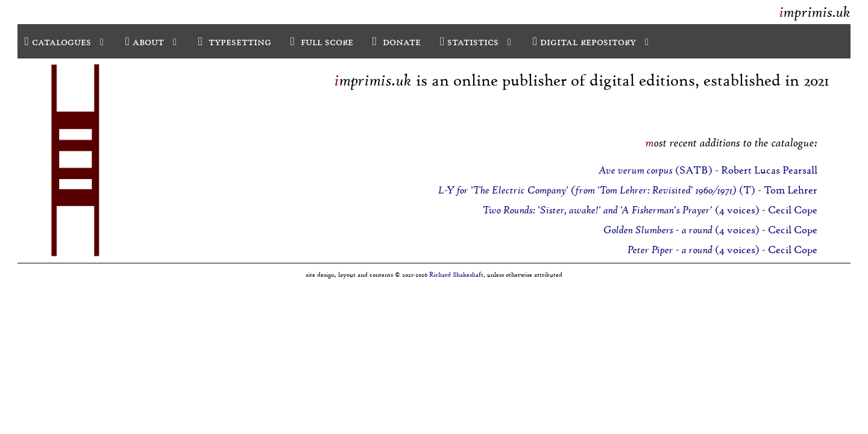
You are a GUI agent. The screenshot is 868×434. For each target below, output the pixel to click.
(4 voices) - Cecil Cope (650, 210)
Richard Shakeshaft (456, 275)
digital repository (592, 41)
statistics (477, 41)
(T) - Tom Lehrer (628, 190)
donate (397, 41)
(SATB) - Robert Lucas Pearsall (708, 170)
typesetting (235, 41)
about (152, 41)
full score (322, 41)
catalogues (65, 41)
